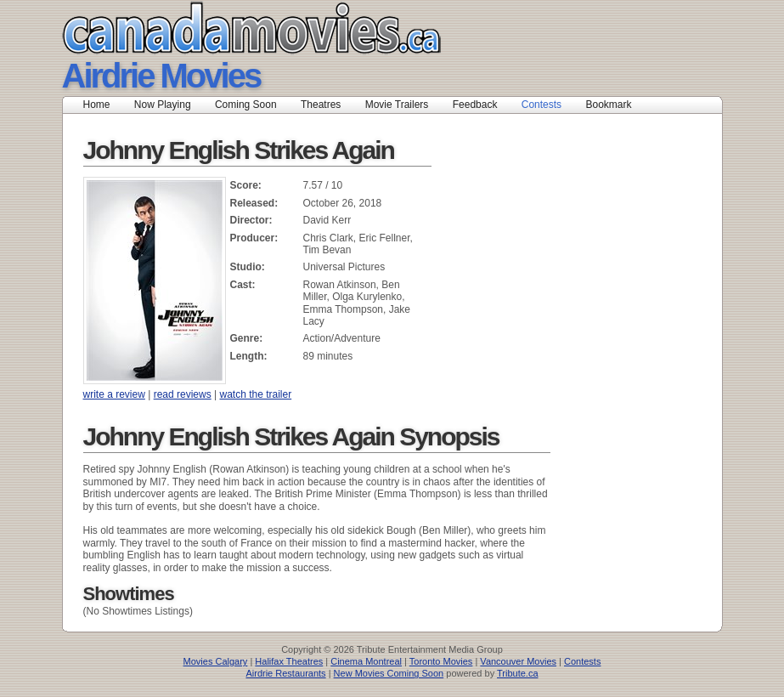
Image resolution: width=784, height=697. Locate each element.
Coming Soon (246, 105)
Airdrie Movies (161, 76)
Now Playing (163, 105)
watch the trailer (255, 394)
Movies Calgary (216, 661)
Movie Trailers (397, 105)
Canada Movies (227, 28)
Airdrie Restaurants (285, 673)
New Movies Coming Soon (389, 673)
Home (97, 105)
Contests (541, 105)
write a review (114, 394)
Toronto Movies (441, 661)
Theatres (321, 105)
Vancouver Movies (518, 661)
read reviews (183, 394)
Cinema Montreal (366, 661)
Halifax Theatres (289, 661)
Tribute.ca (518, 673)
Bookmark (614, 105)
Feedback (475, 105)
